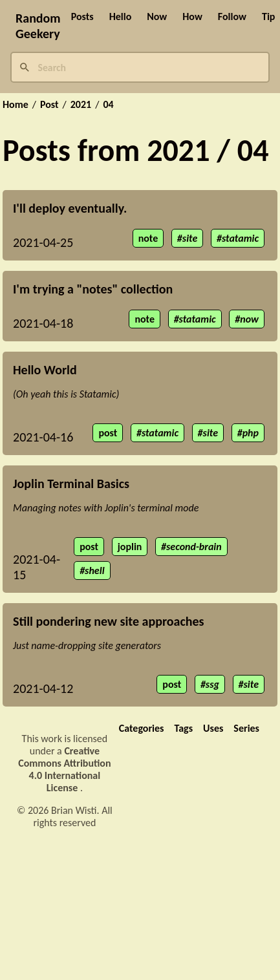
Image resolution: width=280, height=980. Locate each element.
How (192, 16)
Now (157, 16)
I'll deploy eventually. (70, 208)
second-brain (194, 547)
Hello (121, 16)
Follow (232, 16)
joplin (130, 547)
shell (94, 570)
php (251, 433)
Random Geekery (38, 26)
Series (246, 728)
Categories (142, 728)
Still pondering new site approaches (109, 621)
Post (49, 105)
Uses (213, 728)
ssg (212, 684)
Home (16, 105)
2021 (81, 105)
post (108, 433)
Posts (82, 16)
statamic (240, 238)
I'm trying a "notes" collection (93, 289)
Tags (183, 728)
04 (108, 105)
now (249, 319)
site (190, 238)
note (148, 238)
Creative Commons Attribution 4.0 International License (64, 769)
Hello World (45, 370)
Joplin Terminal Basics (71, 484)
